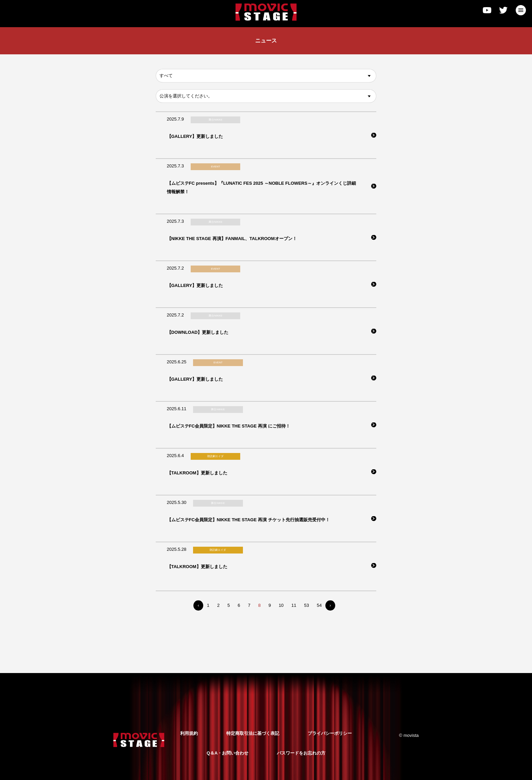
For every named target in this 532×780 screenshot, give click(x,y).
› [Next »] (330, 605)
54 (319, 605)
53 (306, 605)
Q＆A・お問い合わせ (228, 753)
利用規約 (189, 733)
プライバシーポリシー (330, 733)
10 (281, 605)
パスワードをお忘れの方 (301, 753)
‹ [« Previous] (198, 605)
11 (294, 605)
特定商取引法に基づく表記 (253, 733)
